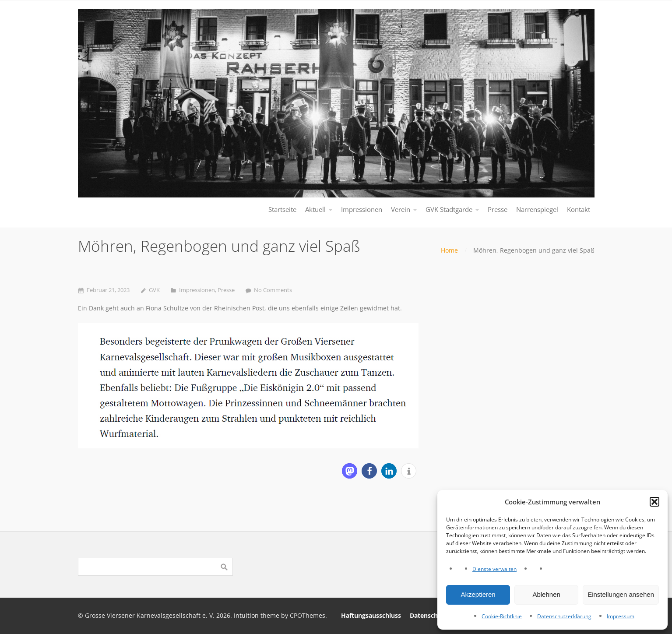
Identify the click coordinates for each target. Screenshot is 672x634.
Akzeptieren (478, 594)
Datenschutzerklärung (564, 616)
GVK (154, 290)
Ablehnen (546, 594)
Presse (226, 290)
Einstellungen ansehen (621, 594)
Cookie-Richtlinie (502, 616)
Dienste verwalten (494, 569)
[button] (654, 502)
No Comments (273, 290)
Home (449, 250)
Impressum (621, 616)
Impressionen (197, 290)
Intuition (246, 615)
